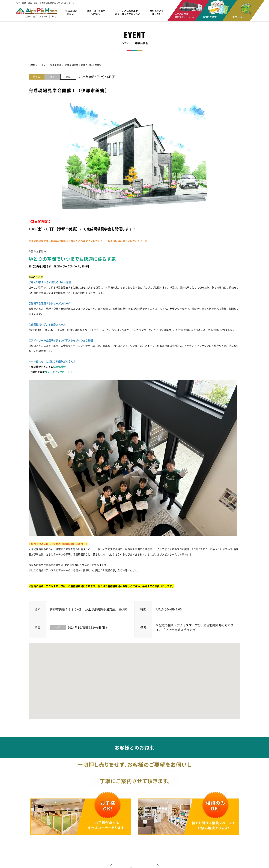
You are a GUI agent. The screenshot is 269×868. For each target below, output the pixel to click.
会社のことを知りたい (157, 12)
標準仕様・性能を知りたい (96, 12)
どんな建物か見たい (70, 12)
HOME (32, 65)
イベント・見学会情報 (50, 65)
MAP (123, 609)
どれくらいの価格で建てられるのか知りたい (128, 12)
